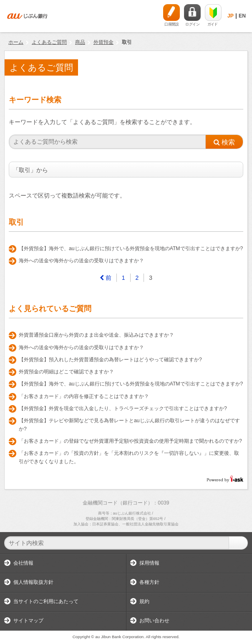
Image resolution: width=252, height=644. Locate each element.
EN (242, 16)
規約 (144, 601)
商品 (80, 42)
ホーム (16, 42)
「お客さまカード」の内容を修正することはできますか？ (84, 396)
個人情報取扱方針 (33, 582)
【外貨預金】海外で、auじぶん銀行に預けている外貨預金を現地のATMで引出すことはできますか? (131, 248)
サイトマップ (28, 621)
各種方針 (149, 582)
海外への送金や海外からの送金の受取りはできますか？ (81, 261)
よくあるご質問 (49, 42)
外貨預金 (103, 42)
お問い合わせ (154, 621)
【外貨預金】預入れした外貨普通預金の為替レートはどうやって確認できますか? (110, 360)
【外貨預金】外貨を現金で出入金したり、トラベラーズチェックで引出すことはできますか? (123, 408)
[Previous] (106, 278)
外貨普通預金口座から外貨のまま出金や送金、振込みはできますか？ (96, 335)
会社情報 (23, 563)
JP (231, 16)
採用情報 (149, 563)
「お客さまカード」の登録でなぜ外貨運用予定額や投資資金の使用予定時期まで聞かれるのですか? (130, 441)
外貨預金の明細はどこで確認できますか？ (66, 372)
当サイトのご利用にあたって (46, 601)
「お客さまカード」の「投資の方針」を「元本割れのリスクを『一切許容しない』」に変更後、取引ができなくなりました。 (129, 457)
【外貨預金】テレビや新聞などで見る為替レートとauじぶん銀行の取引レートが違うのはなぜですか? (129, 425)
